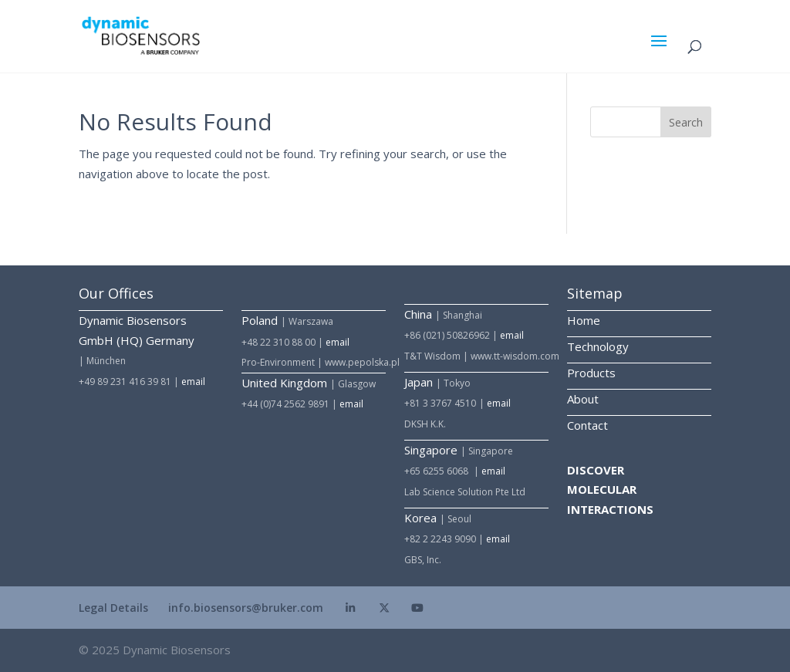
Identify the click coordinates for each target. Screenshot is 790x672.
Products (591, 373)
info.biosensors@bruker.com (246, 608)
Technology (598, 346)
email (193, 382)
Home (584, 320)
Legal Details (113, 608)
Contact (587, 425)
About (583, 399)
